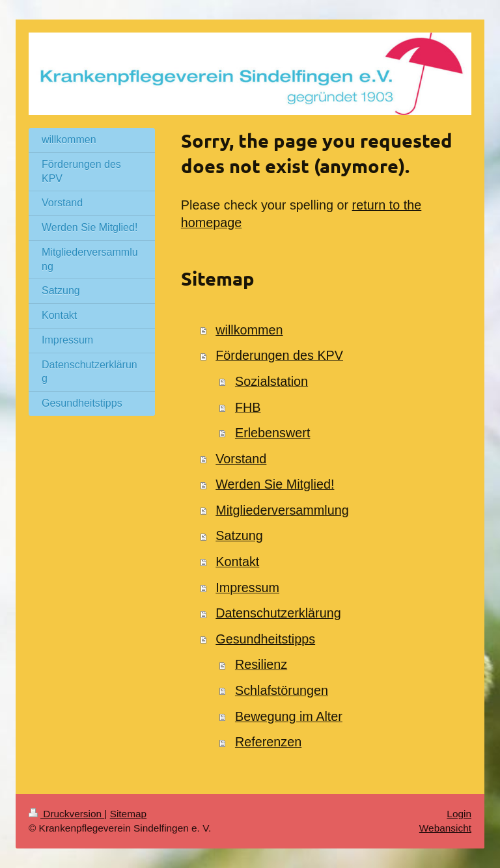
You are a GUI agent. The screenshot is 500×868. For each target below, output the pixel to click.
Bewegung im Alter (289, 716)
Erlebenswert (272, 433)
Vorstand (241, 459)
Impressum (247, 588)
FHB (248, 407)
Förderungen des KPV (279, 355)
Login (459, 814)
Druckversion (66, 814)
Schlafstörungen (282, 690)
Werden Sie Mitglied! (275, 484)
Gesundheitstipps (265, 639)
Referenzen (268, 742)
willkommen (249, 330)
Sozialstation (271, 381)
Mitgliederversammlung (282, 510)
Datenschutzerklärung (278, 613)
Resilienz (261, 664)
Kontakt (237, 562)
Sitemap (128, 814)
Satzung (239, 536)
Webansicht (445, 828)
